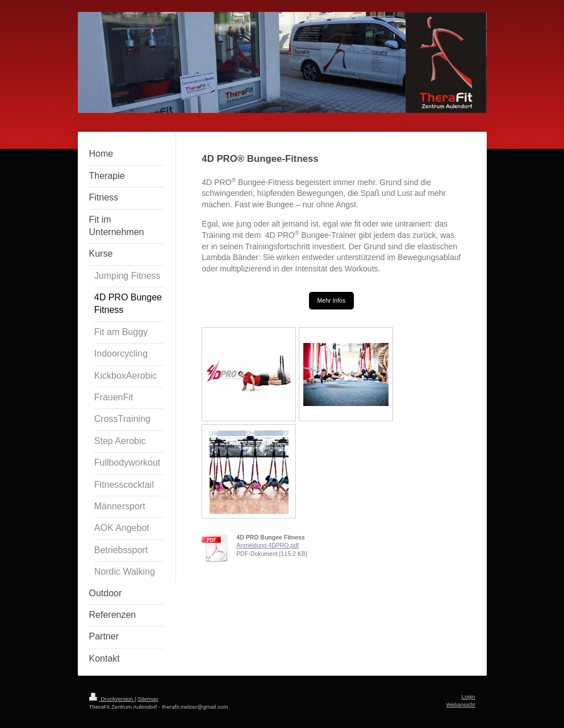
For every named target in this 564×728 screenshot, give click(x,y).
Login (469, 696)
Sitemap (148, 699)
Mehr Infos (332, 300)
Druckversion (112, 699)
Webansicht (460, 704)
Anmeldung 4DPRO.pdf (268, 545)
